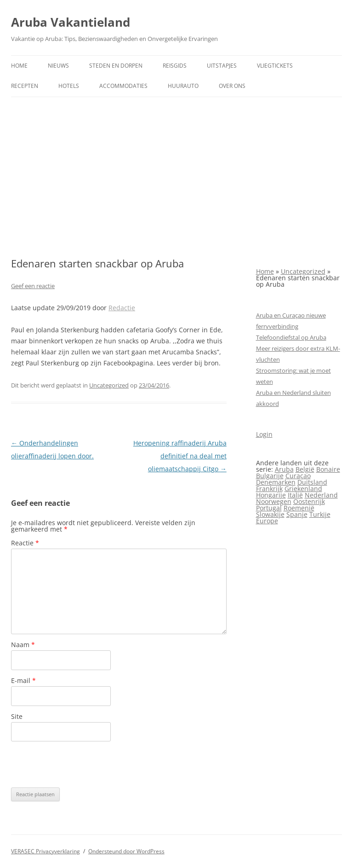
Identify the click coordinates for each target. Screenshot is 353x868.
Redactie (122, 308)
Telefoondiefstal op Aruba (291, 337)
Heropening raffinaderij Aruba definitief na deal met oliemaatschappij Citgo (180, 456)
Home (19, 66)
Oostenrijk (309, 501)
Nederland (321, 495)
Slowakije (270, 514)
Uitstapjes (222, 66)
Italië (295, 495)
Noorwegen (274, 501)
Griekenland (303, 489)
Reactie (25, 543)
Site (17, 716)
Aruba (284, 469)
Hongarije (271, 495)
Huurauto (183, 86)
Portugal (269, 508)
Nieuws (58, 66)
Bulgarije (270, 476)
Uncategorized (109, 385)
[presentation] (81, 764)
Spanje (297, 514)
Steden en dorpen (116, 66)
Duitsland (312, 482)
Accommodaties (123, 86)
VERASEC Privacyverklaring (46, 851)
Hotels (69, 86)
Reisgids (175, 66)
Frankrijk (269, 489)
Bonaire (328, 469)
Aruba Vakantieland (71, 22)
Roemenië (299, 508)
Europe (267, 521)
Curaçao (298, 476)
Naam (23, 645)
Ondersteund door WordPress (126, 851)
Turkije (320, 514)
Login (264, 434)
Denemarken (276, 482)
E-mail (23, 680)
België (305, 469)
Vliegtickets (275, 66)
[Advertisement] (176, 177)
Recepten (25, 86)
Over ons (232, 86)
